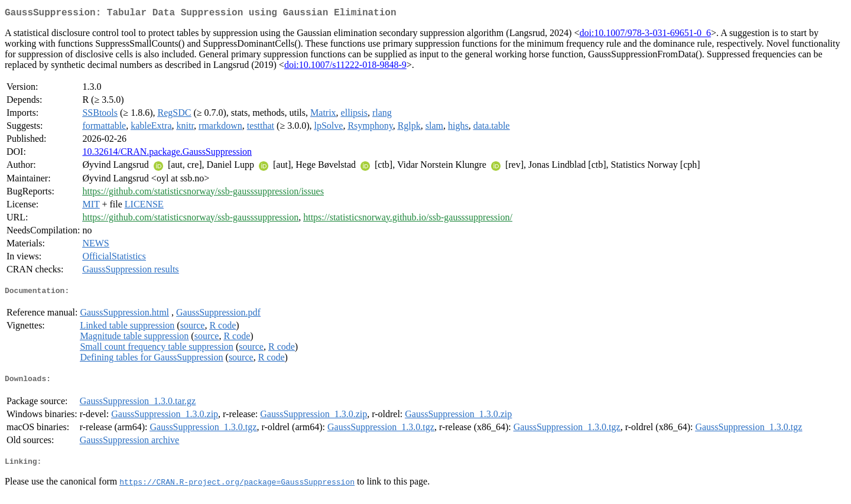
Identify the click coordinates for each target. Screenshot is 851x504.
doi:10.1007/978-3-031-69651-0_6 (645, 35)
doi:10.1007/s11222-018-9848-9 (345, 67)
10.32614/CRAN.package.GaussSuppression (167, 154)
